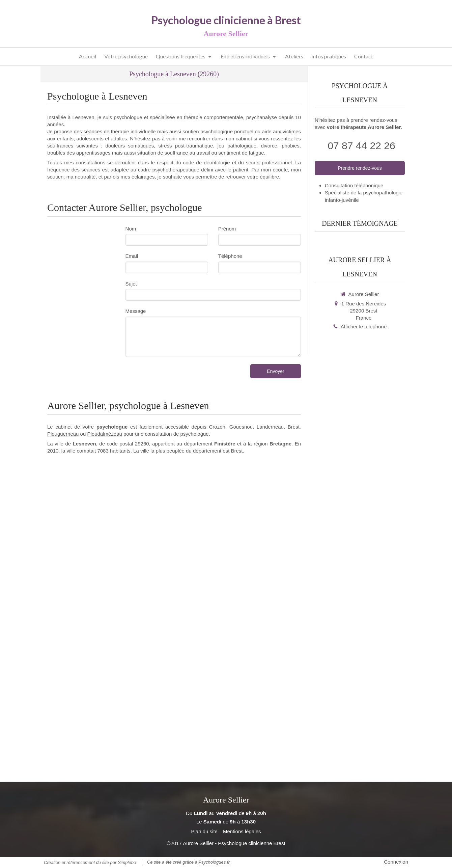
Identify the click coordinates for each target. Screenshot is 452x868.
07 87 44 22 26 (361, 146)
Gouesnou (241, 427)
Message (136, 311)
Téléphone (230, 256)
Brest (294, 427)
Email (132, 256)
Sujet (131, 284)
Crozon (217, 427)
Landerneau (270, 427)
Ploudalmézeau (104, 434)
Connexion (396, 862)
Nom (131, 229)
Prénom (227, 229)
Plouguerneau (63, 434)
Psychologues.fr (214, 862)
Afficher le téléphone (364, 327)
